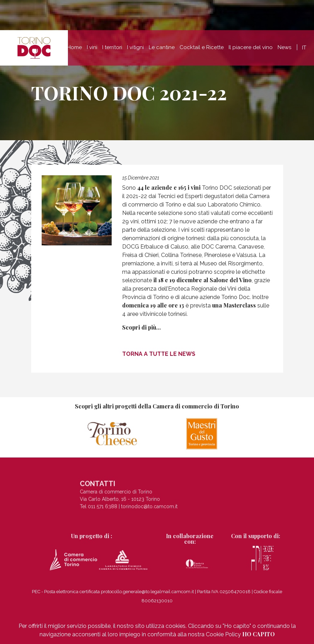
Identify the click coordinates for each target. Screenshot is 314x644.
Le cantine (162, 50)
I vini (92, 50)
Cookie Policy (223, 634)
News (284, 50)
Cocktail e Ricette (202, 50)
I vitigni (135, 50)
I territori (112, 50)
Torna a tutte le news (159, 354)
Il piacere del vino (251, 50)
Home (75, 50)
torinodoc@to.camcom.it (149, 508)
